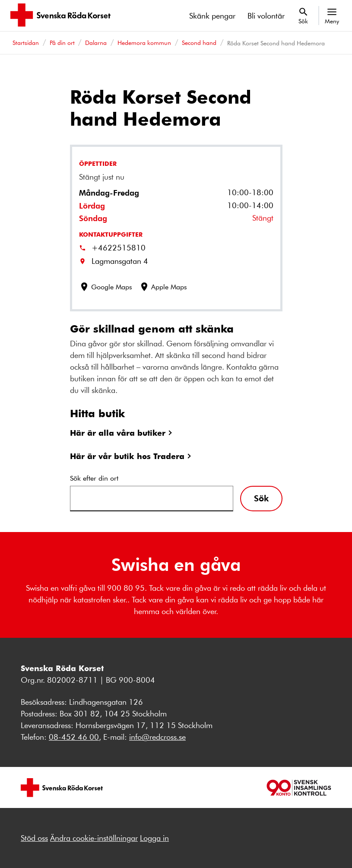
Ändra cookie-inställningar (94, 838)
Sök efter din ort (94, 478)
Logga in (154, 838)
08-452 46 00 (74, 737)
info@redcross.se (157, 737)
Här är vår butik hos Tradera (127, 456)
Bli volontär (266, 16)
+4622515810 (119, 247)
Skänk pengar (212, 16)
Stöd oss (34, 838)
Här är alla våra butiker (118, 432)
